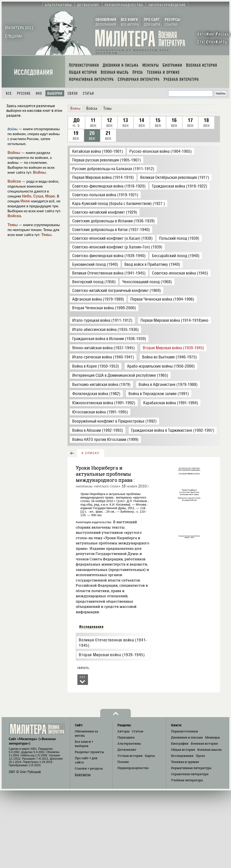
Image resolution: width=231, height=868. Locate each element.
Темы (13, 225)
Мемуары (213, 737)
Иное (25, 201)
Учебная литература (187, 780)
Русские (24, 93)
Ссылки (89, 768)
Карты (150, 756)
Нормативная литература (191, 768)
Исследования (33, 72)
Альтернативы (129, 743)
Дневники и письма (187, 737)
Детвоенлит (127, 750)
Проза (200, 756)
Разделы (89, 752)
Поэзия (123, 762)
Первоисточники (185, 731)
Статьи (88, 93)
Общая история (183, 750)
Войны (14, 153)
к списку (91, 453)
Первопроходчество (133, 768)
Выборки (55, 93)
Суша (38, 196)
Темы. (47, 235)
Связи (73, 93)
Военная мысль (210, 750)
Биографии (180, 743)
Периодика (126, 737)
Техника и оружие (185, 762)
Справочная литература (190, 774)
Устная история (130, 756)
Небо (27, 196)
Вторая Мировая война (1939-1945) (112, 655)
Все (9, 93)
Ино (39, 93)
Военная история (204, 743)
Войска (14, 181)
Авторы (123, 731)
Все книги (84, 744)
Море (50, 196)
